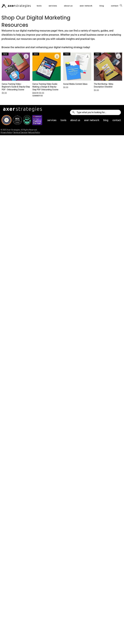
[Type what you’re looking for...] (95, 112)
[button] (56, 6)
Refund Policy (34, 132)
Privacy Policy (6, 132)
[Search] (121, 5)
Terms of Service (20, 132)
